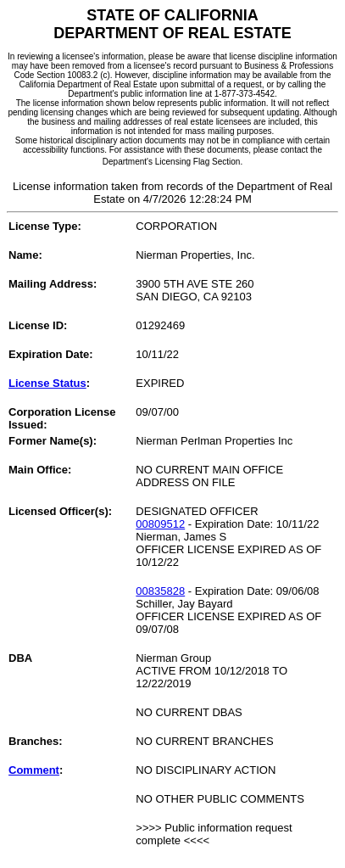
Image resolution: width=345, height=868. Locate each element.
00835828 (160, 591)
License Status (47, 383)
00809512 (160, 524)
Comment (34, 770)
